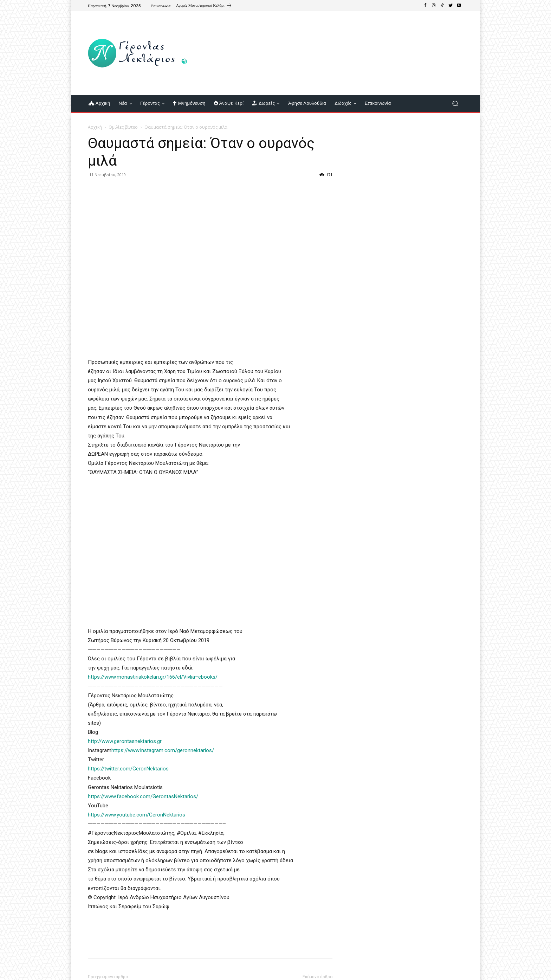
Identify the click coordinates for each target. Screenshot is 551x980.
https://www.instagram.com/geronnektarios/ (163, 750)
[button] (455, 104)
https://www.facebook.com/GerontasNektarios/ (144, 796)
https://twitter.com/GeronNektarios (128, 769)
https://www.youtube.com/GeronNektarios (137, 815)
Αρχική (95, 127)
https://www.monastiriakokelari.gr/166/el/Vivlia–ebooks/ (153, 677)
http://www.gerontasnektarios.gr (125, 741)
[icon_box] (204, 6)
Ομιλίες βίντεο (123, 127)
